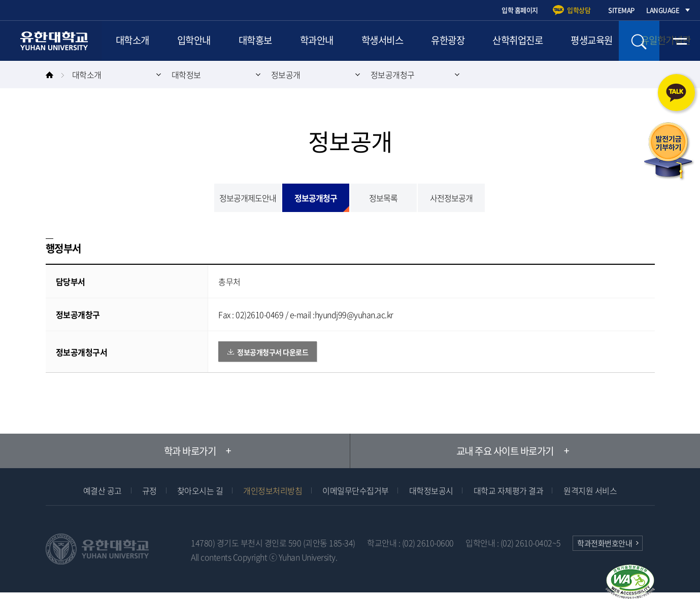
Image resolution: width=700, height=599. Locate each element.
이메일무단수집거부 (356, 490)
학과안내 (318, 41)
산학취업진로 (521, 41)
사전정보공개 (451, 198)
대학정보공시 (431, 490)
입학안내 (194, 41)
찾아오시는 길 (200, 490)
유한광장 (451, 41)
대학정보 (186, 75)
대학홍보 (256, 41)
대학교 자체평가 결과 (509, 490)
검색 (639, 41)
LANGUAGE (663, 10)
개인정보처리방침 (273, 490)
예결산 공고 (103, 490)
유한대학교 (56, 41)
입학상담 (579, 10)
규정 (149, 490)
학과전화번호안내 (605, 543)
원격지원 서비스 (590, 490)
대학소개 (132, 41)
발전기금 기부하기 (669, 152)
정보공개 (286, 75)
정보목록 (383, 198)
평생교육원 (596, 41)
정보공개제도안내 (248, 198)
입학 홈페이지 (520, 10)
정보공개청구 (393, 75)
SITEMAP (621, 10)
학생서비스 (385, 41)
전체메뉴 (680, 41)
